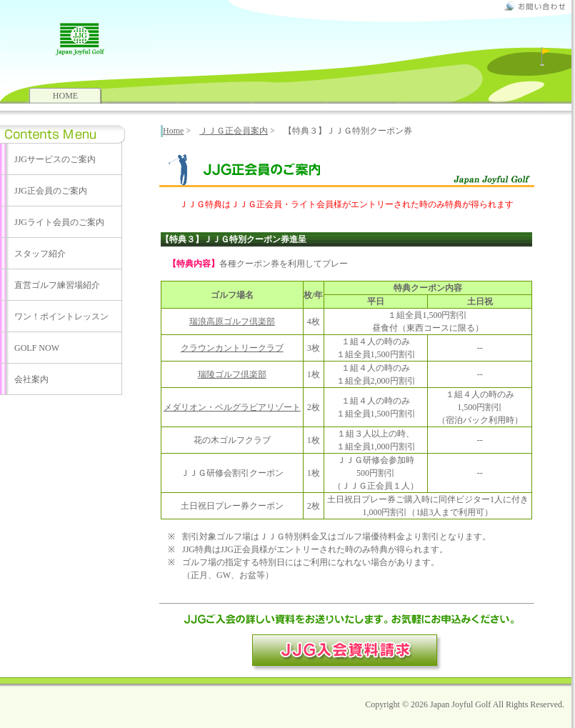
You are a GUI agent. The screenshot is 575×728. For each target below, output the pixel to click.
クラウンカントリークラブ (232, 348)
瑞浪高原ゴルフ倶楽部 (232, 321)
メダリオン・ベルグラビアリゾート (232, 407)
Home (173, 131)
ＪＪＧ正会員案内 (234, 131)
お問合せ (534, 6)
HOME (65, 96)
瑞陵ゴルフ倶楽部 (232, 374)
